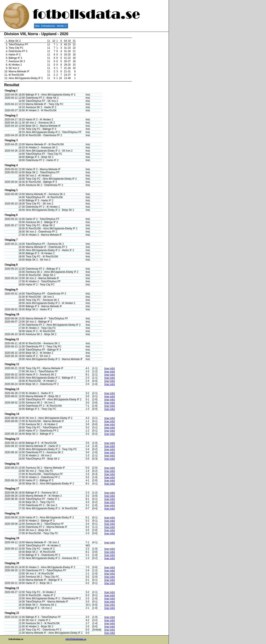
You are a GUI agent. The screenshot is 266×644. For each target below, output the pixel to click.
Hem (37, 26)
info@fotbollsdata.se (76, 639)
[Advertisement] (150, 96)
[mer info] (110, 368)
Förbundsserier (48, 26)
